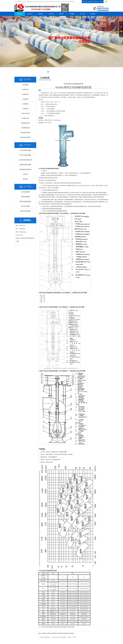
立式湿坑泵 (25, 90)
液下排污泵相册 (25, 206)
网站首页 (20, 14)
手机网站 (95, 2)
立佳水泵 (51, 14)
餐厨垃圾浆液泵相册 (25, 201)
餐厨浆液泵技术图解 (25, 165)
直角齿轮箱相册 (25, 197)
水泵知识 (25, 174)
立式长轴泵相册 (25, 192)
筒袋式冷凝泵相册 (25, 211)
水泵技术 (61, 14)
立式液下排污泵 (25, 113)
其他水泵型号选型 (25, 137)
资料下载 (25, 179)
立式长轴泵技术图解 (25, 150)
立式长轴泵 (25, 85)
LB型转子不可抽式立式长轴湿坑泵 (59, 637)
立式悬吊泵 (25, 109)
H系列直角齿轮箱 (25, 133)
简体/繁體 (90, 2)
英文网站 (84, 2)
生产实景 (82, 14)
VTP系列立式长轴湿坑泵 (45, 637)
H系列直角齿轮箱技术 (25, 169)
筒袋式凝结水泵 (25, 123)
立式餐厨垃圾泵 (25, 128)
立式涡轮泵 (25, 99)
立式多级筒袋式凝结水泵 (25, 160)
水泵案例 (72, 14)
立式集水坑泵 (25, 118)
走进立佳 (30, 14)
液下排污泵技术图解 (25, 155)
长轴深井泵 (25, 94)
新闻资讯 (41, 14)
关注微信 (101, 2)
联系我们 (93, 14)
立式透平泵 (25, 104)
